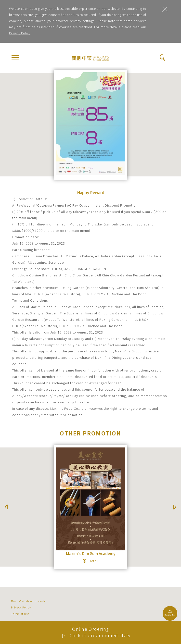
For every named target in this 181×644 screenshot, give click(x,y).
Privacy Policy (20, 33)
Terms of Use (20, 614)
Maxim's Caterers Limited (29, 601)
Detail (94, 561)
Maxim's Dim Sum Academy (90, 553)
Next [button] (175, 507)
